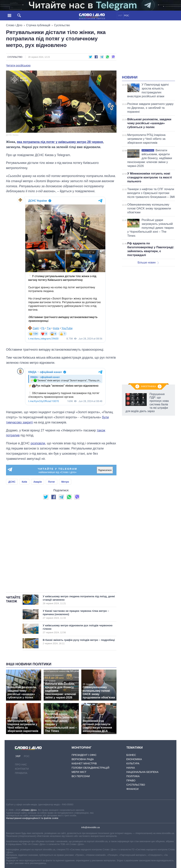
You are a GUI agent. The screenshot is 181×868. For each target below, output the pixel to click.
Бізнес (131, 755)
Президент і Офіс (84, 755)
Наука (131, 768)
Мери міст (79, 772)
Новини (130, 77)
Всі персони (81, 776)
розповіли (38, 443)
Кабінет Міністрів (84, 763)
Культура (133, 763)
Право (131, 780)
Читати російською (18, 66)
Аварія (38, 482)
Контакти (22, 769)
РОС (127, 16)
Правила (21, 773)
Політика (133, 776)
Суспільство (62, 25)
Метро (65, 482)
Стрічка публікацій (38, 25)
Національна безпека (142, 772)
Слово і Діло (14, 25)
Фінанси (132, 789)
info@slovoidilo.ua (90, 827)
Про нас (21, 764)
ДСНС (12, 482)
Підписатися (105, 470)
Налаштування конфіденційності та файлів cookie (32, 818)
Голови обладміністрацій (90, 768)
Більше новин (148, 262)
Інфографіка (148, 386)
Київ (24, 482)
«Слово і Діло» (29, 810)
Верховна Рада (83, 759)
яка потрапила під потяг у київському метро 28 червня (60, 142)
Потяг (52, 482)
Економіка (134, 759)
